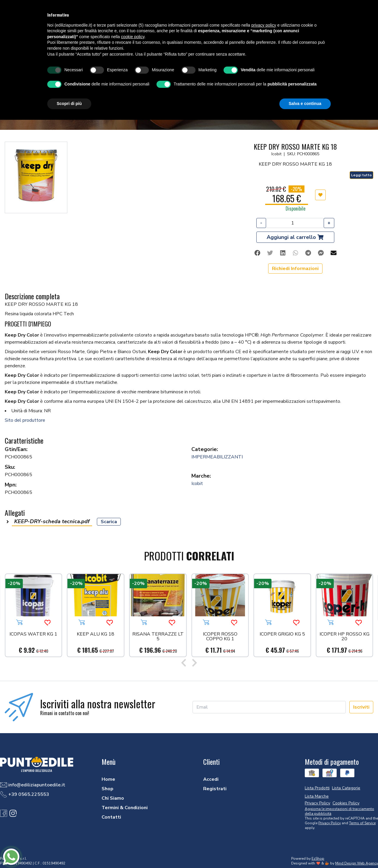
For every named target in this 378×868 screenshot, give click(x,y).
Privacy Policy (330, 823)
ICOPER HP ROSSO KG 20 (344, 637)
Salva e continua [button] (305, 104)
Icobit (197, 484)
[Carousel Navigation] (189, 664)
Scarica (109, 522)
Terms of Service (362, 823)
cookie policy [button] (133, 37)
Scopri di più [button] (69, 104)
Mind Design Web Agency (357, 863)
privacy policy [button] (264, 25)
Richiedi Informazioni (295, 269)
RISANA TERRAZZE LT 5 (158, 637)
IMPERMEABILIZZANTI (217, 457)
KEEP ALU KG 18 (96, 635)
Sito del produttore (25, 420)
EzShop (318, 859)
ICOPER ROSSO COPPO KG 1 (220, 637)
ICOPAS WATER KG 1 (33, 635)
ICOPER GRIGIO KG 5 (282, 635)
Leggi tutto (361, 175)
